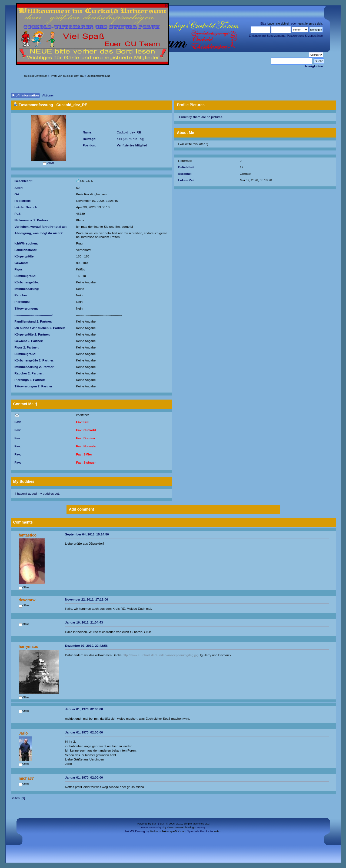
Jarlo (23, 733)
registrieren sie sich (310, 24)
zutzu (218, 831)
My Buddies (24, 481)
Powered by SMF (147, 824)
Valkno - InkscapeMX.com (168, 831)
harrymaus (28, 646)
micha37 (26, 778)
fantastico (28, 535)
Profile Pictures (191, 105)
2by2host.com (170, 827)
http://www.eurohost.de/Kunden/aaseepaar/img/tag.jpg (160, 655)
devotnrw (27, 600)
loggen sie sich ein (278, 24)
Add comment (81, 509)
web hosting (187, 827)
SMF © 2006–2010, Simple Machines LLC (184, 824)
